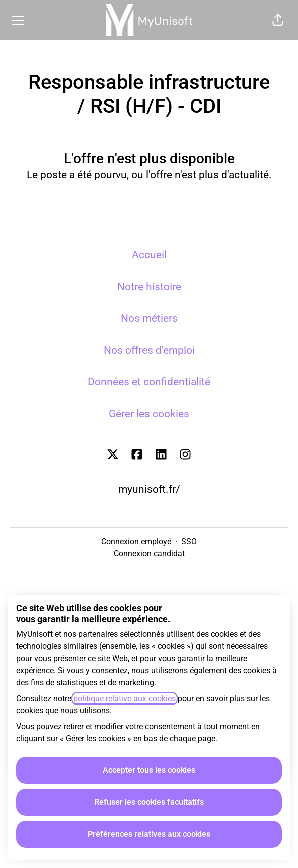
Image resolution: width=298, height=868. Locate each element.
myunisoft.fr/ (149, 489)
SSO (189, 541)
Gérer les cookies (149, 414)
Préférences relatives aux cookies (149, 834)
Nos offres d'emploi (149, 350)
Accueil (149, 255)
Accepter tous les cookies (149, 770)
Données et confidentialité (149, 382)
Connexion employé (136, 541)
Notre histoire (149, 287)
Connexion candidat (149, 554)
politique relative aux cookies (124, 698)
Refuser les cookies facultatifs (149, 802)
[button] (278, 20)
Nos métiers (149, 318)
